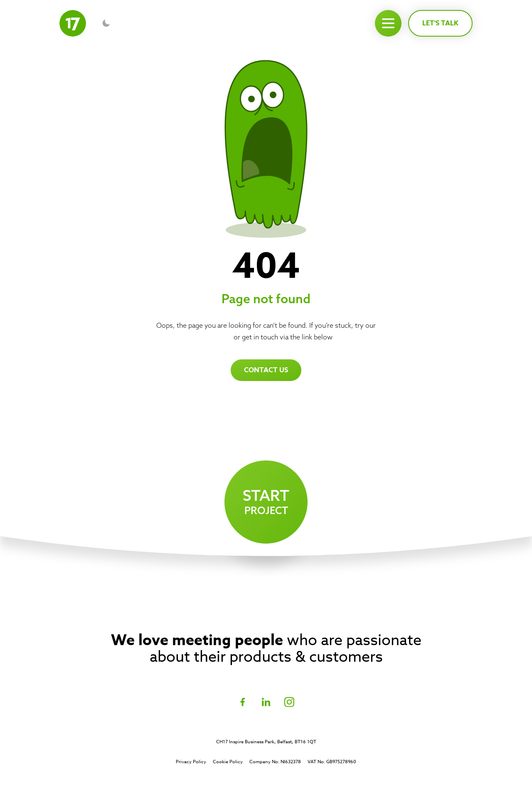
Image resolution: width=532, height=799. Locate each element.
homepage (216, 337)
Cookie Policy (228, 762)
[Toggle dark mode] (106, 23)
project (266, 500)
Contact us (266, 370)
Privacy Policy (191, 762)
